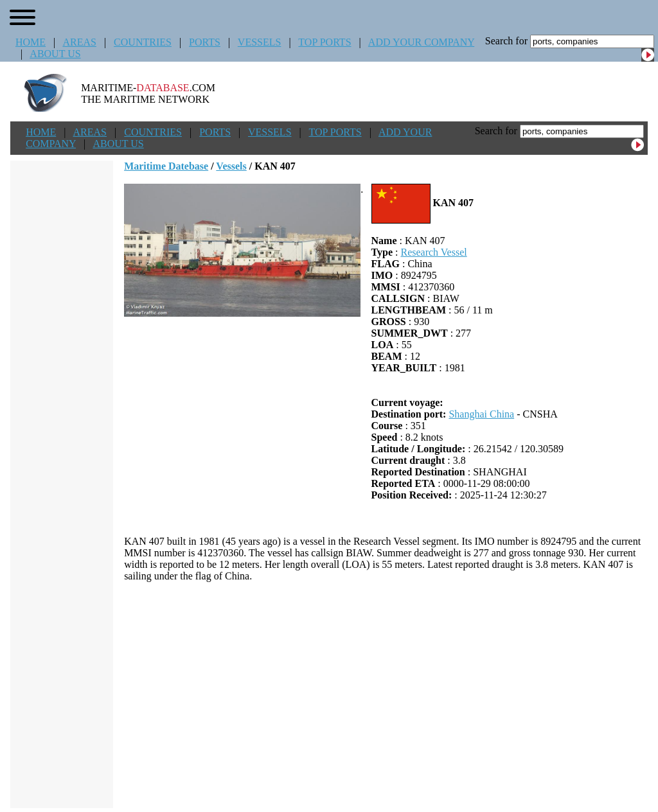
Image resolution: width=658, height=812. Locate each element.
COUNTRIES (143, 42)
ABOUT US (55, 54)
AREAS (79, 42)
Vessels (231, 166)
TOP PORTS (325, 42)
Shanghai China (481, 414)
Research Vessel (433, 252)
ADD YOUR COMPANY (421, 42)
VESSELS (260, 42)
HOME (31, 42)
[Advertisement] (386, 695)
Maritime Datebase (166, 166)
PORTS (205, 42)
